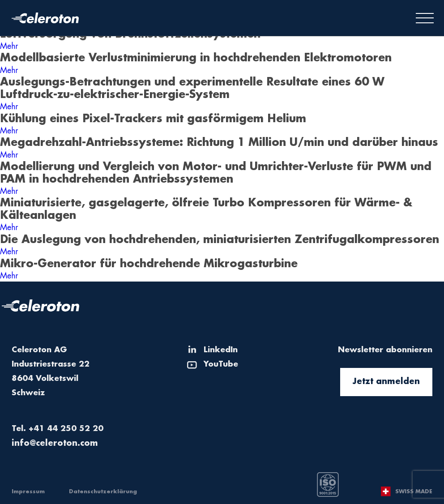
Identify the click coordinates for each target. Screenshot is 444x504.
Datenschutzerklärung (103, 491)
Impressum (28, 491)
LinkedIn (221, 350)
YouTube (221, 364)
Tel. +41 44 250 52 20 (58, 429)
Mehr (9, 46)
